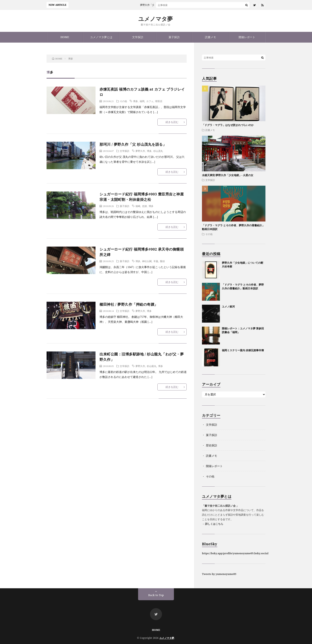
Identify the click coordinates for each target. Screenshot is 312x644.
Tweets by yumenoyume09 (219, 574)
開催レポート (247, 37)
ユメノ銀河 (228, 306)
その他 (123, 101)
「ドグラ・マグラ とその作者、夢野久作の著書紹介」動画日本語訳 (243, 287)
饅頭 (162, 261)
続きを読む (172, 122)
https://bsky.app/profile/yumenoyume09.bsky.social (235, 553)
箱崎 (138, 206)
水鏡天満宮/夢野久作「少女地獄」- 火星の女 (228, 175)
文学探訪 (138, 37)
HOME (65, 37)
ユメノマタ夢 (156, 19)
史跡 (144, 206)
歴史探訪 (212, 445)
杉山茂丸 (158, 151)
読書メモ (211, 37)
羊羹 (156, 261)
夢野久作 (140, 151)
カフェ (150, 101)
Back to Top (156, 595)
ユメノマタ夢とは (101, 37)
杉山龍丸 (152, 366)
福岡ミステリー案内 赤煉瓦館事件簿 (243, 350)
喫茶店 (159, 101)
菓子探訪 (174, 37)
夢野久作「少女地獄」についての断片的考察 (167, 5)
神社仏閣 (147, 261)
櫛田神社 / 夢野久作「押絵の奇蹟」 (129, 304)
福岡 (142, 101)
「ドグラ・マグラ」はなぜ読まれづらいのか (228, 125)
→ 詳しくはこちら (213, 524)
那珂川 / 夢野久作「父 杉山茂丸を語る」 (133, 144)
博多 (136, 101)
